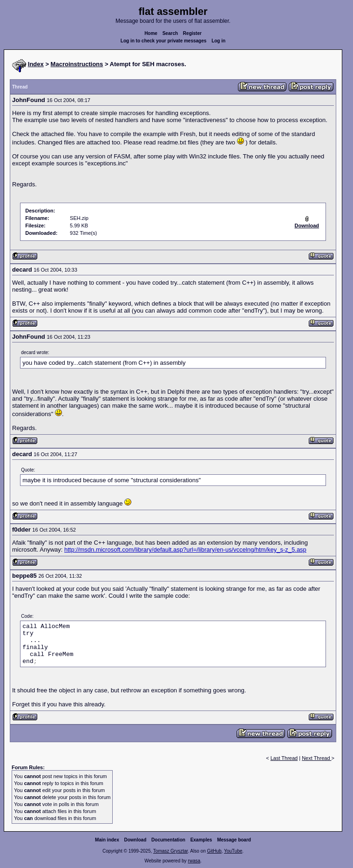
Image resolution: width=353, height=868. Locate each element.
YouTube (233, 851)
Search (170, 33)
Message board (234, 840)
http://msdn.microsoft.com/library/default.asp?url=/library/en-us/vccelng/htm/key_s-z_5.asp (185, 550)
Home (151, 33)
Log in (218, 41)
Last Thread (284, 758)
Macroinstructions (77, 64)
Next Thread (316, 758)
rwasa (194, 861)
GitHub (214, 851)
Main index (107, 840)
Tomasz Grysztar (170, 851)
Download (136, 840)
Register (192, 33)
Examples (201, 840)
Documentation (168, 840)
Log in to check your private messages (164, 41)
